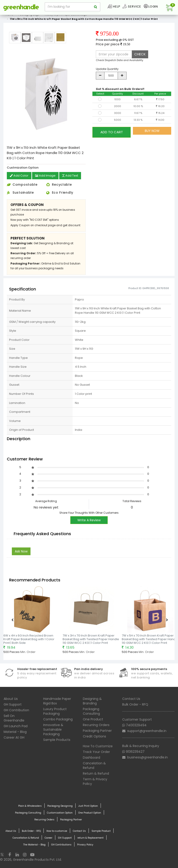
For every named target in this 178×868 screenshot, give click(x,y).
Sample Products (57, 739)
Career (48, 837)
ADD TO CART (112, 131)
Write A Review (89, 520)
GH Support (13, 704)
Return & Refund (96, 773)
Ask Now (21, 551)
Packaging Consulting (91, 711)
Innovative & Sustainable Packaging (53, 729)
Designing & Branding (92, 701)
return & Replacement (90, 837)
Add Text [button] (73, 176)
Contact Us (131, 698)
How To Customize (98, 746)
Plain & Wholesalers (30, 806)
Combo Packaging (58, 719)
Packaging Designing (60, 806)
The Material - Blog (34, 844)
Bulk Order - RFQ (135, 704)
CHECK (140, 54)
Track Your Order (96, 751)
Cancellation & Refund (26, 837)
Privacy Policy (85, 844)
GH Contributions (61, 844)
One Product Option (90, 812)
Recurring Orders (96, 724)
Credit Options (94, 736)
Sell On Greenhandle (14, 718)
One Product (93, 719)
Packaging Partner (97, 730)
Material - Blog (15, 731)
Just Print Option (88, 806)
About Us (11, 698)
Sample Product (101, 831)
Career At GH (14, 737)
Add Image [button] (47, 176)
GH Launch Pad (16, 726)
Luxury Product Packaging (55, 711)
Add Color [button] (20, 176)
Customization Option (60, 812)
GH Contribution (16, 710)
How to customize (57, 831)
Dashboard (92, 757)
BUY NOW (152, 131)
